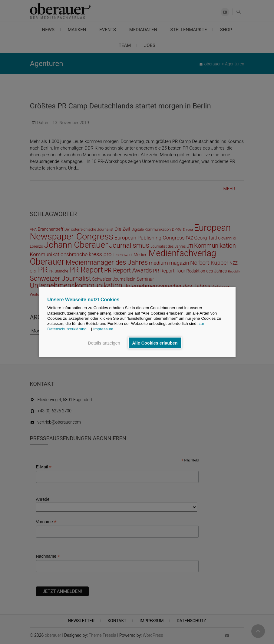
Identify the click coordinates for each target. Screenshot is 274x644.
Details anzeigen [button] (104, 343)
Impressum (103, 329)
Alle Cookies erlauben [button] (155, 343)
